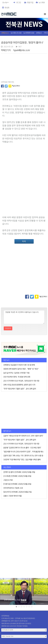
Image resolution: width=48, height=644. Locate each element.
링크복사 (16, 86)
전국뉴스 (39, 33)
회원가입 (29, 3)
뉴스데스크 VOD (16, 33)
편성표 (6, 8)
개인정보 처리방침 (22, 626)
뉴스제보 (40, 3)
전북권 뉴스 (5, 33)
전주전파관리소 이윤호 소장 (15, 600)
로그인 (19, 3)
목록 (24, 241)
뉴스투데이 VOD (29, 33)
